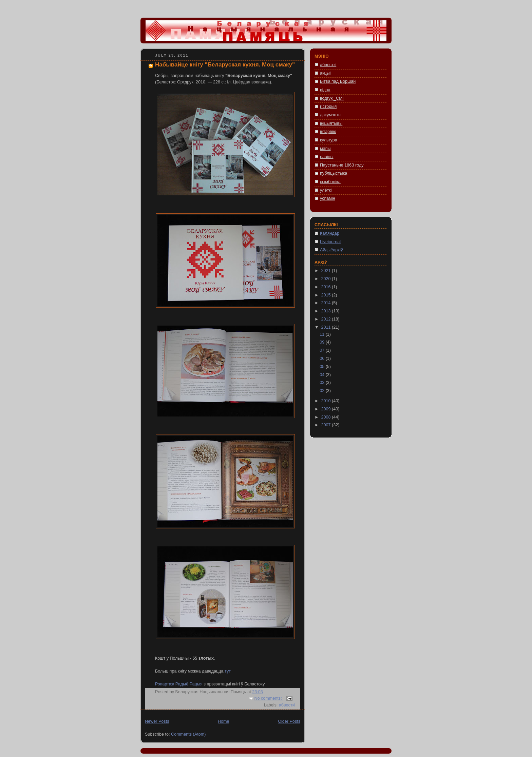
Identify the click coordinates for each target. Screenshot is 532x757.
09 (323, 342)
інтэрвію (328, 132)
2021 (327, 271)
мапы (325, 149)
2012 (327, 319)
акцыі (325, 73)
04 (323, 375)
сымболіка (330, 182)
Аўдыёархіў (331, 250)
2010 (327, 401)
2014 (327, 303)
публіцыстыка (334, 173)
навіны (327, 157)
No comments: (269, 698)
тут (228, 671)
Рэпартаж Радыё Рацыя (179, 684)
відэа (325, 90)
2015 (327, 295)
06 (323, 358)
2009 (327, 409)
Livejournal (330, 242)
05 (323, 367)
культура (329, 140)
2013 (327, 311)
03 (323, 383)
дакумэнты (331, 115)
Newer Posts (157, 721)
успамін (328, 198)
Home (224, 721)
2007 (327, 425)
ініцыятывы (331, 123)
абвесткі (287, 705)
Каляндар (330, 233)
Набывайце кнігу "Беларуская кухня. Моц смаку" (225, 65)
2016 (327, 287)
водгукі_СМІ (332, 98)
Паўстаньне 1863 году (342, 165)
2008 (327, 417)
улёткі (326, 190)
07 (323, 350)
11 (323, 334)
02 (323, 391)
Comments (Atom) (188, 734)
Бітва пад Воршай (338, 81)
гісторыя (328, 106)
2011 (327, 327)
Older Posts (289, 721)
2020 (327, 279)
